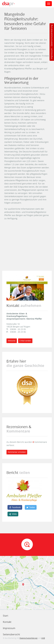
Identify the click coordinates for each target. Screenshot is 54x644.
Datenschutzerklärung (51, 36)
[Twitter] (31, 507)
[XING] (13, 514)
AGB (43, 638)
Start (6, 616)
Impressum (51, 54)
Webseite (12, 341)
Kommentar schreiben (17, 452)
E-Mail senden (25, 341)
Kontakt (7, 622)
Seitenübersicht (11, 634)
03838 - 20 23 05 (18, 329)
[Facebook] (15, 507)
